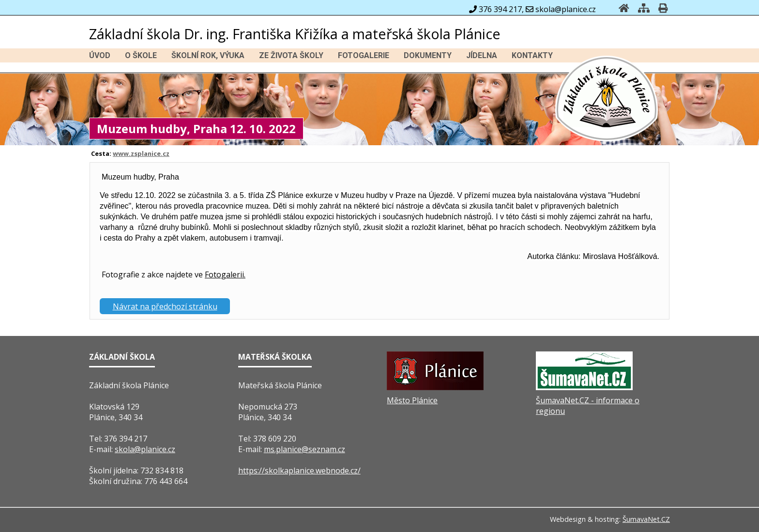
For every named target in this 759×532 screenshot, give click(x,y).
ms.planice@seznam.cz (304, 449)
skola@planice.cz (145, 449)
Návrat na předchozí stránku (165, 306)
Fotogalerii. (225, 274)
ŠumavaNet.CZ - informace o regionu (588, 406)
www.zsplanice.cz (141, 153)
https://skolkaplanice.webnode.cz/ (299, 471)
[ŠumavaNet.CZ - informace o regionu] (584, 387)
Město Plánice (412, 400)
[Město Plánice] (435, 387)
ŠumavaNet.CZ (646, 519)
